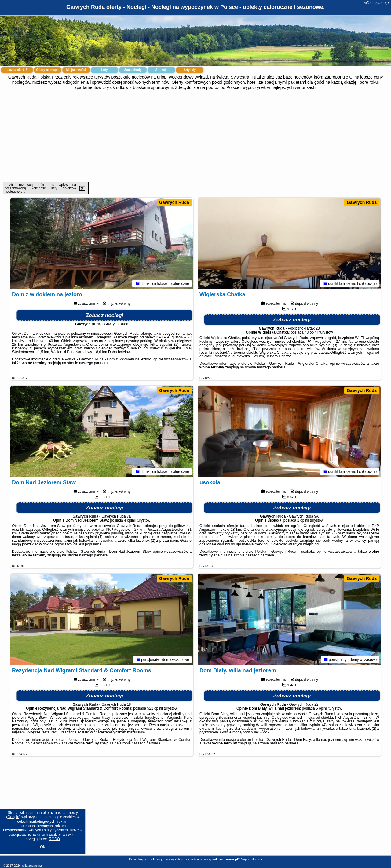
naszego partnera (93, 363)
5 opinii (322, 708)
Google (13, 817)
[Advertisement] (195, 136)
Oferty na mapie (48, 70)
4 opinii (130, 520)
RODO (54, 839)
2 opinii (303, 520)
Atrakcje (161, 70)
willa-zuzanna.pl (376, 3)
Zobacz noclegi (105, 315)
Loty (104, 70)
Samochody (133, 70)
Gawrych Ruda (174, 202)
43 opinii (311, 332)
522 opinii (155, 708)
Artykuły (190, 70)
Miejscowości (76, 70)
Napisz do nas (251, 859)
